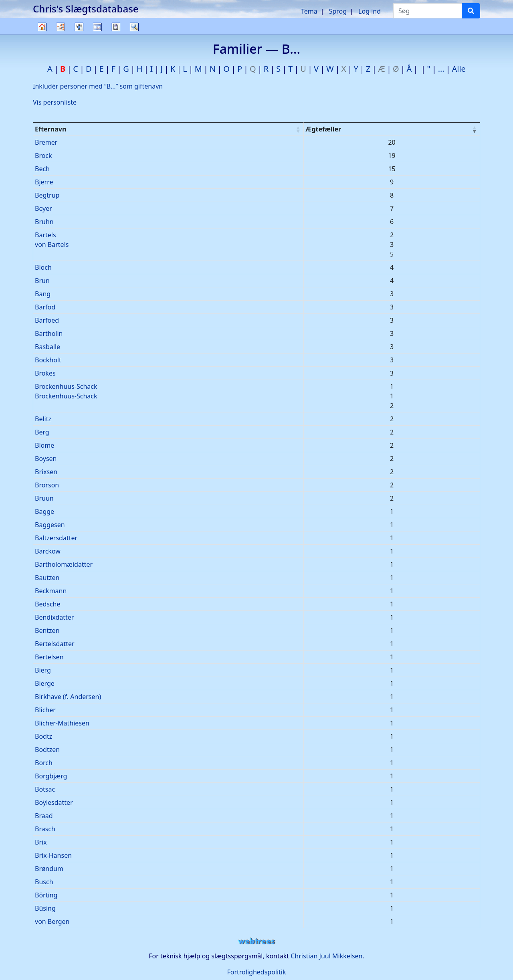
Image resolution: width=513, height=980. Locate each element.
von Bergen (52, 921)
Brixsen (46, 472)
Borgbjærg (51, 776)
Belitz (43, 419)
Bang (43, 294)
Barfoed (47, 320)
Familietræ (42, 34)
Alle (459, 69)
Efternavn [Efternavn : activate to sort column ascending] (50, 129)
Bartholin (49, 333)
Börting (46, 895)
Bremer (46, 142)
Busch (44, 882)
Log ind (370, 11)
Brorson (47, 485)
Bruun (44, 498)
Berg (42, 432)
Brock (43, 156)
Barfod (45, 307)
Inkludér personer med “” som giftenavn (98, 86)
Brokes (45, 373)
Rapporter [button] (116, 27)
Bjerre (44, 182)
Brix (41, 842)
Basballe (47, 347)
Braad (44, 816)
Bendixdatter (54, 617)
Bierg (43, 670)
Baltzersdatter (56, 538)
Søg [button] (134, 27)
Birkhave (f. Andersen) (68, 697)
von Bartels (52, 244)
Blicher (45, 710)
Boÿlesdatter (54, 802)
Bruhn (44, 222)
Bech (42, 169)
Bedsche (48, 604)
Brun (42, 281)
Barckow (48, 551)
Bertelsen (49, 657)
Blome (44, 445)
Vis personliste (55, 102)
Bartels (45, 235)
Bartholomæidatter (64, 564)
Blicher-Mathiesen (62, 723)
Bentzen (47, 630)
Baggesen (50, 525)
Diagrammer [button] (61, 27)
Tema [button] (309, 11)
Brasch (45, 829)
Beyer (43, 208)
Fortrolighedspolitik (256, 972)
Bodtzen (47, 750)
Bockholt (48, 360)
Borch (44, 763)
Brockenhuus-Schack (66, 386)
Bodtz (43, 736)
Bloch (43, 267)
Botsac (45, 789)
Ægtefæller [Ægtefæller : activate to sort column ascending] (323, 129)
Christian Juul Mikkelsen (326, 956)
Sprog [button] (338, 11)
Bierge (45, 683)
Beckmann (51, 591)
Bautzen (47, 578)
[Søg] (471, 11)
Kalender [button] (97, 27)
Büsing (45, 908)
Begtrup (47, 195)
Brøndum (49, 869)
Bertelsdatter (55, 644)
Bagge (44, 511)
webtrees (256, 941)
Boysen (46, 459)
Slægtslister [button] (79, 27)
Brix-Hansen (53, 855)
